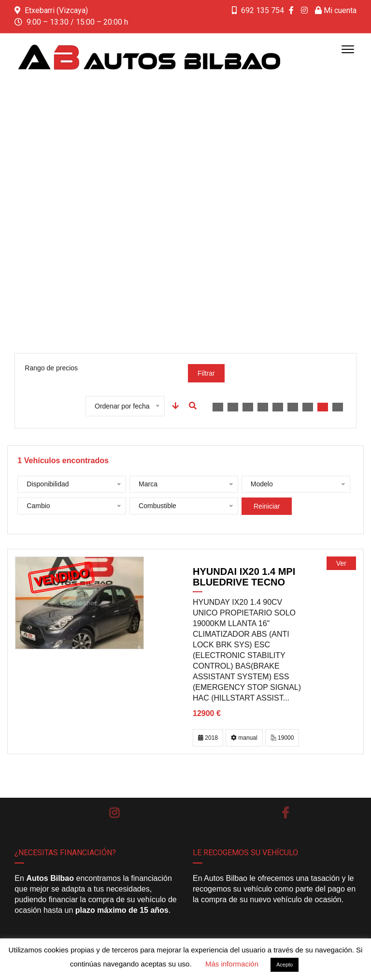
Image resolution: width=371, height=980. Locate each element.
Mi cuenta (336, 10)
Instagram (114, 813)
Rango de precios (51, 368)
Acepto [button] (285, 965)
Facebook (285, 813)
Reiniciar (267, 506)
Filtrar (206, 373)
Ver (341, 563)
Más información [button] (232, 964)
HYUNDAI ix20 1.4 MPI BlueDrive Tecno (244, 577)
